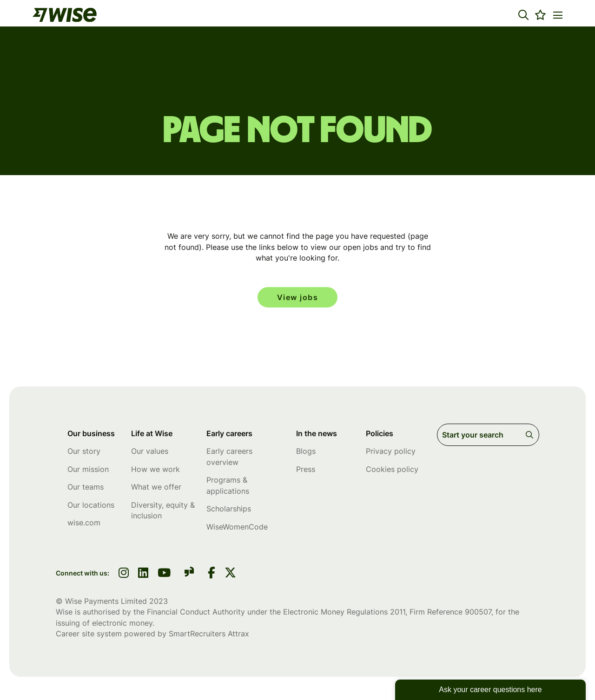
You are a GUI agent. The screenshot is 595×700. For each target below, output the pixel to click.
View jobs (298, 297)
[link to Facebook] (212, 574)
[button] (523, 15)
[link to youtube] (164, 574)
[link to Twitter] (230, 574)
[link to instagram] (124, 574)
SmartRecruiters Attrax (209, 634)
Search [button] (531, 435)
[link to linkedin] (143, 574)
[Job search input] (488, 435)
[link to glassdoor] (189, 573)
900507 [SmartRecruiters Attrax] (478, 612)
